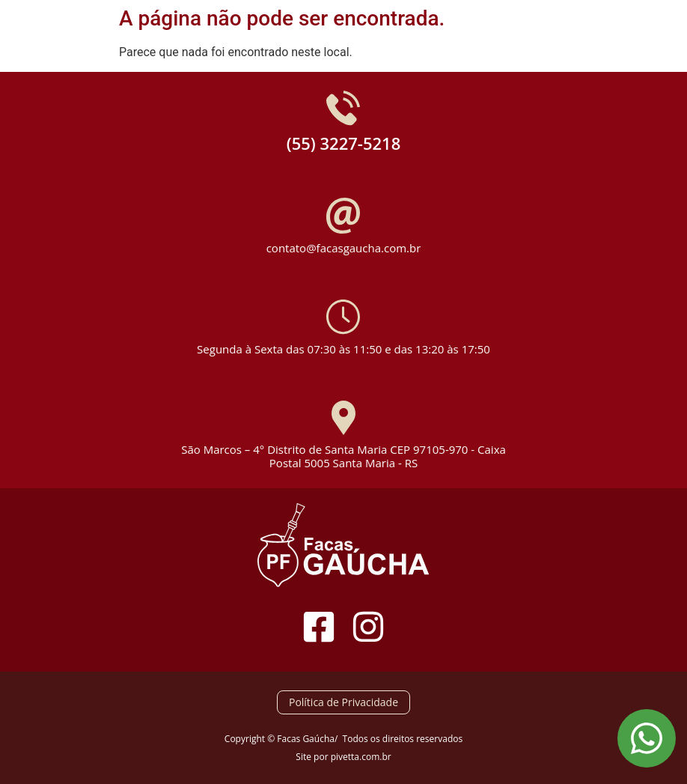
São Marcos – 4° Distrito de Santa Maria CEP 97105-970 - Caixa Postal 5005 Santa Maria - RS (343, 456)
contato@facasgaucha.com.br (344, 248)
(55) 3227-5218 (344, 143)
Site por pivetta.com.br (343, 757)
